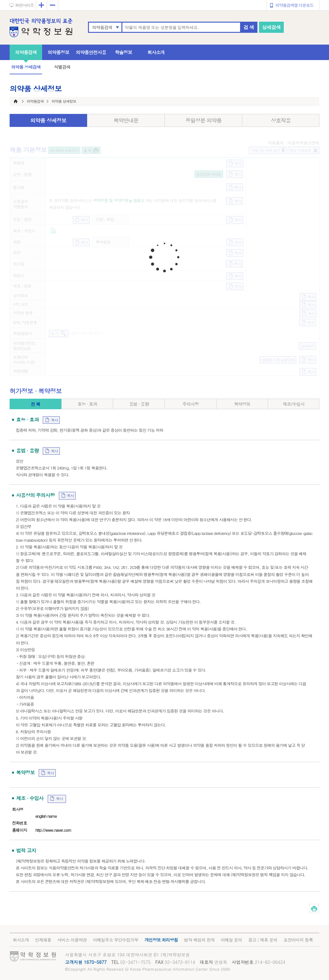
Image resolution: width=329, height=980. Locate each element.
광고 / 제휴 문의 (263, 940)
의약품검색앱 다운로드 (294, 5)
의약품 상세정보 (48, 120)
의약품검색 (102, 27)
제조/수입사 (294, 404)
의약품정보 (59, 52)
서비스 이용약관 (72, 940)
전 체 (35, 404)
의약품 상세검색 (26, 67)
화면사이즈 (24, 5)
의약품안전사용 (91, 52)
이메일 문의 (231, 940)
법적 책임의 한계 (199, 940)
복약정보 (242, 404)
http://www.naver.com (53, 830)
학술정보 (124, 52)
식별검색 (62, 67)
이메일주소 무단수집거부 (116, 940)
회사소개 (156, 52)
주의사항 (191, 404)
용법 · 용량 (139, 404)
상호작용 (281, 120)
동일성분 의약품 (203, 120)
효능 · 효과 (87, 404)
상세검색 (271, 27)
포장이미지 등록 (298, 940)
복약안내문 (126, 120)
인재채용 (43, 940)
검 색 (249, 27)
